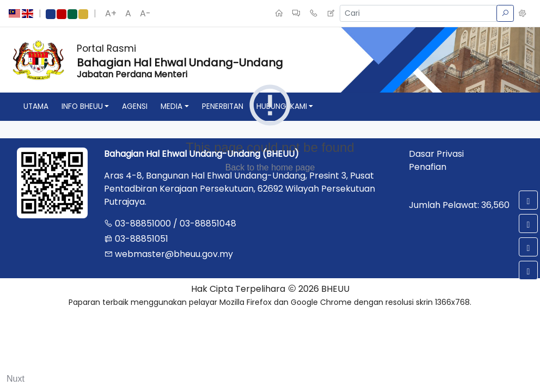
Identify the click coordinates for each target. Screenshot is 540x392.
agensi (135, 106)
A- (145, 13)
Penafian (428, 167)
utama (36, 106)
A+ (111, 13)
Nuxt (16, 379)
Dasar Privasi (436, 154)
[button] (523, 14)
